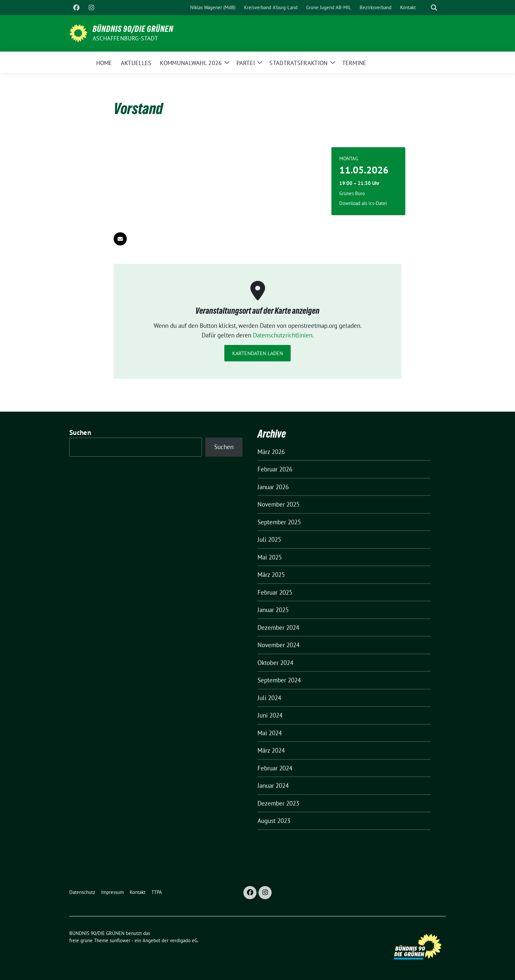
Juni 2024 (270, 715)
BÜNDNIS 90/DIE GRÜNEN (133, 29)
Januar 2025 (273, 610)
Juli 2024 (269, 698)
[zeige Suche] (434, 8)
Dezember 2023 (278, 803)
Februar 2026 (275, 469)
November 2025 (279, 504)
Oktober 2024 (275, 663)
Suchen (80, 433)
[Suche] (425, 8)
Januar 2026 (273, 487)
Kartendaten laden (258, 353)
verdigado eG (184, 940)
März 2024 (271, 750)
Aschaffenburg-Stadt (125, 38)
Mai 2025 (270, 557)
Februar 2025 (275, 592)
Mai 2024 (270, 733)
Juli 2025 (269, 539)
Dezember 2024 (278, 627)
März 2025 (271, 575)
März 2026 (271, 452)
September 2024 (279, 680)
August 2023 (274, 821)
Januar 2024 (273, 786)
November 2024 (279, 645)
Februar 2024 (275, 768)
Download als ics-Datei (363, 203)
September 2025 (279, 522)
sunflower (120, 940)
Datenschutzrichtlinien (283, 335)
